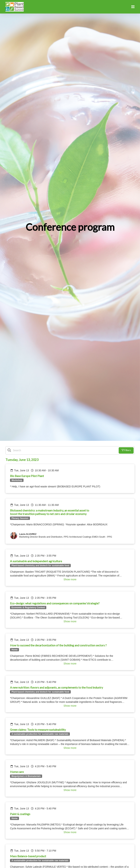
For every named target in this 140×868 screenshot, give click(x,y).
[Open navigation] (133, 7)
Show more (70, 579)
